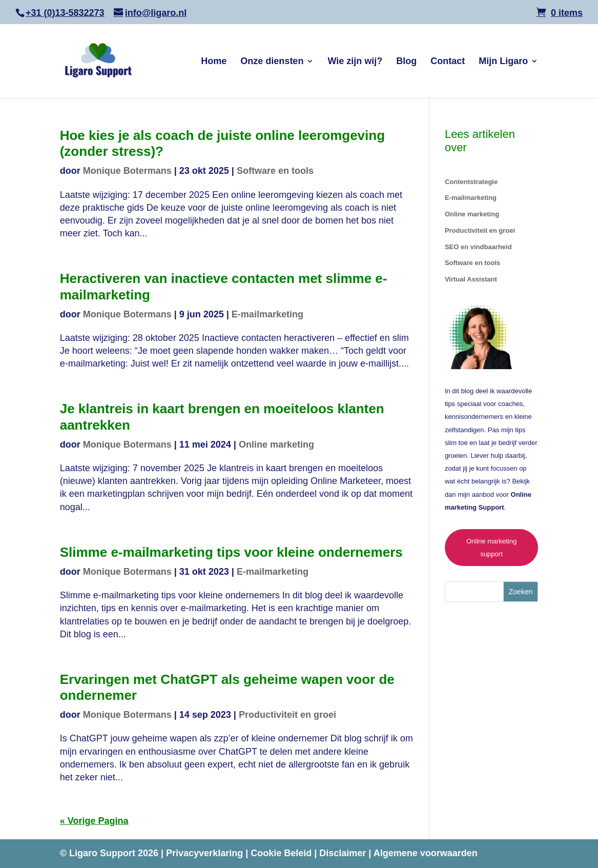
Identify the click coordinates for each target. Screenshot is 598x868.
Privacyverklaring (206, 853)
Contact (448, 62)
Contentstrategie (471, 182)
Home (214, 62)
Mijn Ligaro (503, 62)
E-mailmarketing (267, 314)
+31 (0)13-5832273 (65, 13)
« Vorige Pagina (94, 821)
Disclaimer (344, 853)
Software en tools (275, 171)
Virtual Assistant (471, 279)
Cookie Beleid (282, 853)
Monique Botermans (127, 171)
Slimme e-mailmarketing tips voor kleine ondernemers (231, 552)
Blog (406, 62)
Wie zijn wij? (355, 62)
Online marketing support (491, 548)
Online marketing (276, 445)
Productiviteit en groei (287, 715)
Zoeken (521, 592)
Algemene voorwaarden (426, 853)
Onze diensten (272, 62)
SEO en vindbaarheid (478, 247)
